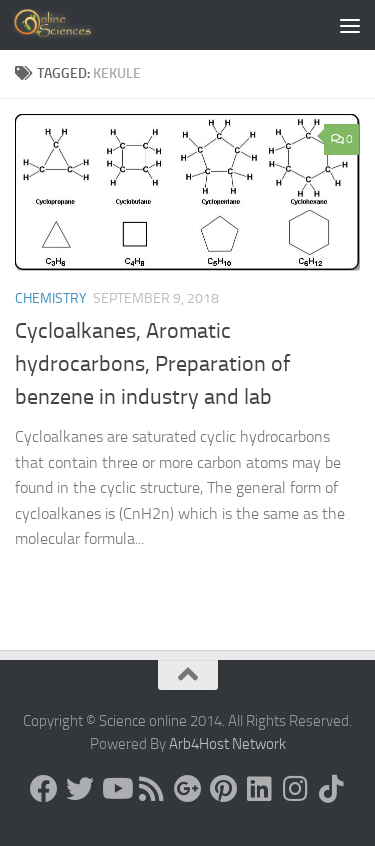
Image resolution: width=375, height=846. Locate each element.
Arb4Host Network (227, 744)
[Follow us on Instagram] (296, 789)
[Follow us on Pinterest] (224, 789)
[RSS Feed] (152, 789)
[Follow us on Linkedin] (260, 789)
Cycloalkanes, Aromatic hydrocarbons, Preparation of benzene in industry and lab (152, 364)
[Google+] (188, 789)
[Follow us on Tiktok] (332, 789)
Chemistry (51, 298)
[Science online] (44, 789)
